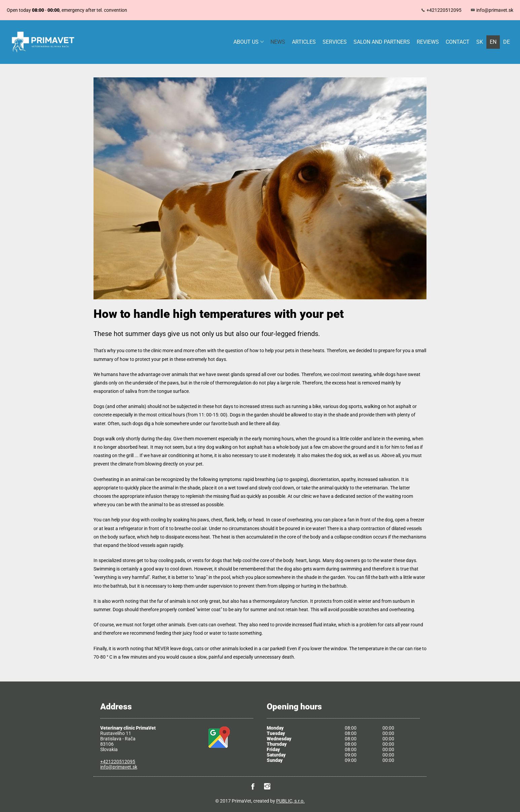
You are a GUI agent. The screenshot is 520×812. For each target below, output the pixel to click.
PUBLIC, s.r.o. (290, 801)
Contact (458, 42)
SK (480, 42)
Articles (304, 42)
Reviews (428, 42)
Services (335, 42)
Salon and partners (382, 42)
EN (493, 42)
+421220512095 (444, 10)
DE (507, 42)
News (278, 42)
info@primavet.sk (495, 10)
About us (249, 42)
